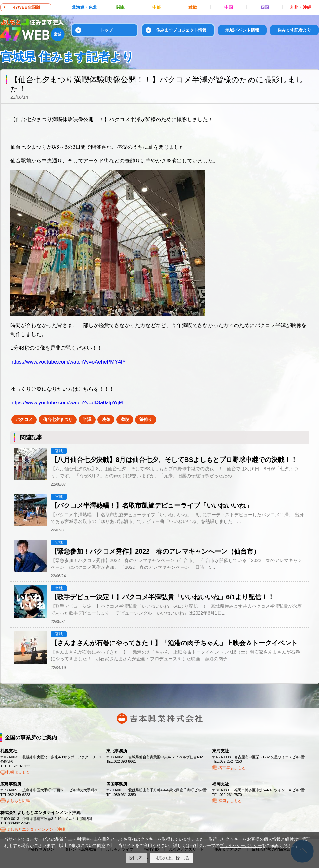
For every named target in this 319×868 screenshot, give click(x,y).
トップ (106, 30)
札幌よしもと (18, 772)
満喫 (125, 420)
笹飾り (146, 420)
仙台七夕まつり (58, 420)
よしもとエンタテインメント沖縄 (36, 829)
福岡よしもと (230, 801)
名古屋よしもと (232, 768)
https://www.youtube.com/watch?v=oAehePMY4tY (68, 362)
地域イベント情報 (242, 30)
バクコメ (24, 420)
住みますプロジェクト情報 (181, 30)
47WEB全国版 (27, 7)
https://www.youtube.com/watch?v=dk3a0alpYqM (67, 403)
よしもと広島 (18, 801)
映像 (106, 420)
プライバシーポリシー (241, 845)
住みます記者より (294, 30)
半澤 (87, 420)
